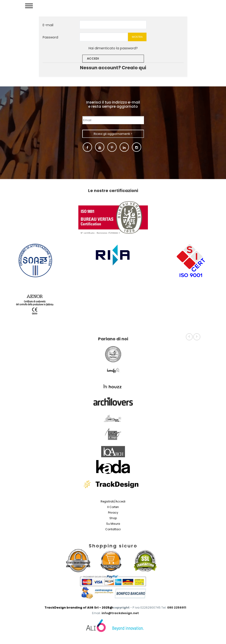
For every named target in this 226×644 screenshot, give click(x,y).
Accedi (93, 58)
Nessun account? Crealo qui (113, 68)
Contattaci (113, 529)
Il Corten (113, 507)
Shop (113, 518)
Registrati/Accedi (113, 501)
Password (50, 37)
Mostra (137, 37)
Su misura (113, 524)
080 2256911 (177, 608)
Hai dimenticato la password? (113, 48)
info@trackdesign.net (120, 613)
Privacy (113, 513)
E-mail (48, 25)
